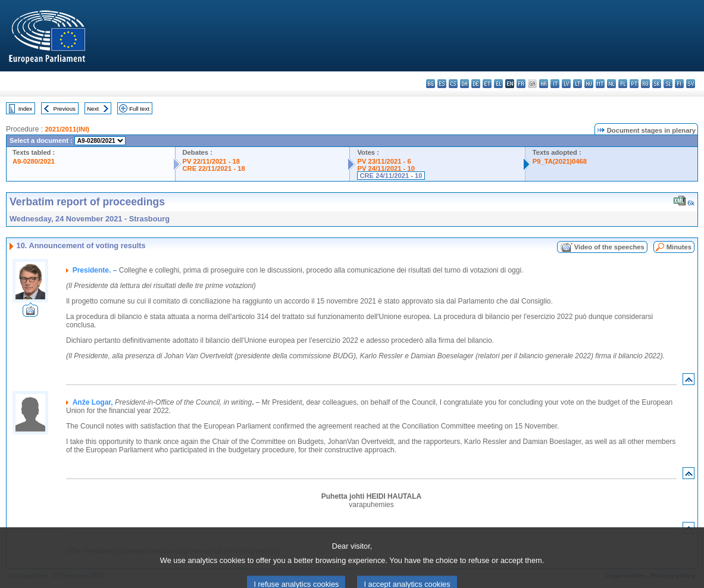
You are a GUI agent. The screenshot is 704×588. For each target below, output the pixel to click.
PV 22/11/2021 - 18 (211, 161)
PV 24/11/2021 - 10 (386, 168)
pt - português (634, 84)
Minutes (679, 247)
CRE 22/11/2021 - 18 (214, 168)
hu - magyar (589, 84)
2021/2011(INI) (67, 129)
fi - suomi (679, 84)
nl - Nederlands (611, 84)
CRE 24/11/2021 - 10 (391, 176)
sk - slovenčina (657, 84)
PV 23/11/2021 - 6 (384, 161)
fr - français (521, 84)
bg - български (431, 84)
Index (25, 109)
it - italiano (555, 84)
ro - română (645, 84)
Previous (65, 109)
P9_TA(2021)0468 (560, 161)
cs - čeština (453, 84)
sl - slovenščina (668, 84)
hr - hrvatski (544, 84)
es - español (442, 84)
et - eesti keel (487, 84)
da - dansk (464, 84)
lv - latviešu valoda (566, 84)
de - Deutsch (476, 84)
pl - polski (623, 84)
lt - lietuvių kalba (578, 84)
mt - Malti (600, 84)
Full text (139, 109)
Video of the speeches (609, 247)
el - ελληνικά (498, 84)
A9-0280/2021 (34, 161)
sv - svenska (691, 84)
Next (93, 109)
